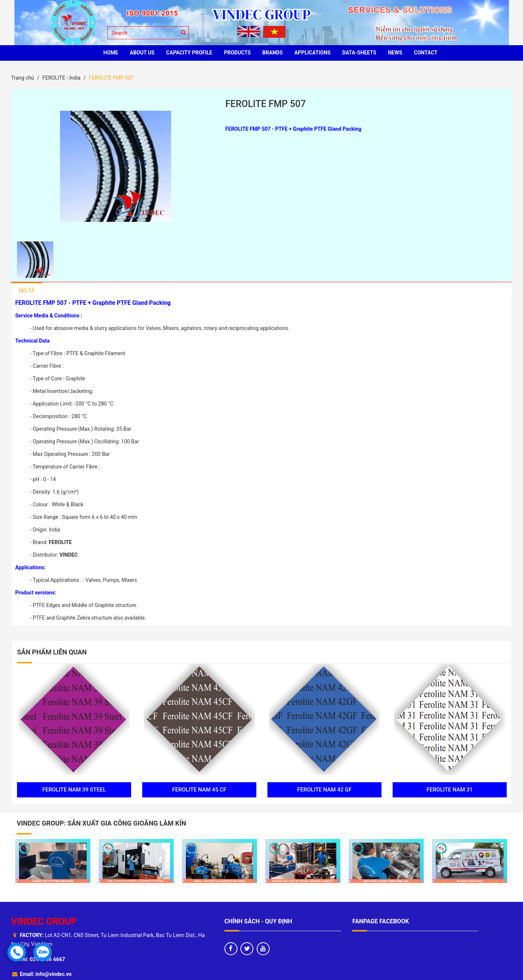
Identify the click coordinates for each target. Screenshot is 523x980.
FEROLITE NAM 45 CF (199, 790)
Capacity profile (189, 53)
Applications (313, 53)
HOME (111, 53)
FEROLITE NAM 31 (450, 790)
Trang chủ (23, 78)
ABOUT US (142, 53)
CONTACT (426, 53)
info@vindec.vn (54, 974)
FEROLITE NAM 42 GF (325, 790)
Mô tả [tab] (27, 291)
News (395, 53)
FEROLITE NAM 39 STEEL (74, 790)
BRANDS (272, 53)
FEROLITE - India (61, 78)
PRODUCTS (237, 53)
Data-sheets (359, 53)
